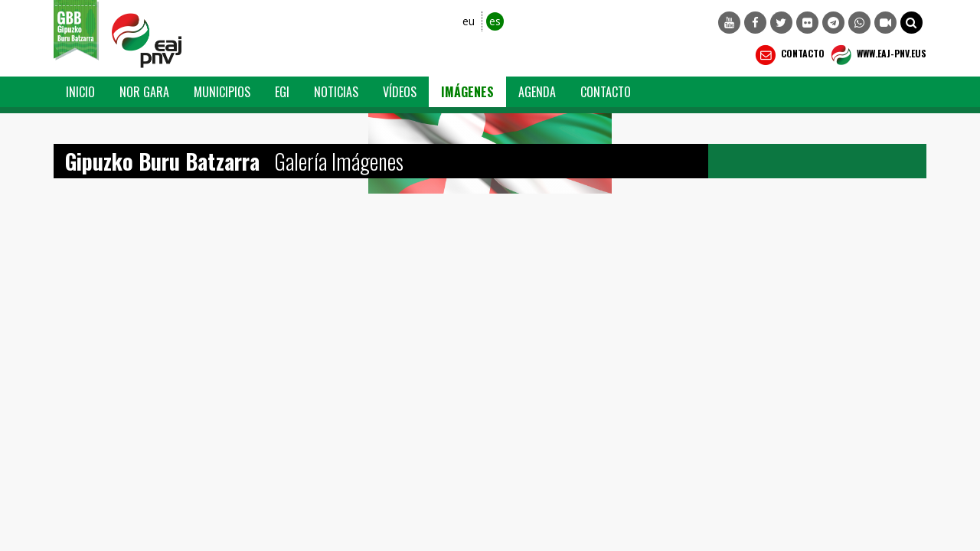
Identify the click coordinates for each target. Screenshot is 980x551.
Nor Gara (144, 92)
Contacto (788, 55)
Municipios (222, 92)
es (495, 21)
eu (469, 21)
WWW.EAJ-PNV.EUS (877, 55)
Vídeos (400, 92)
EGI (282, 92)
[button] (911, 23)
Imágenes (467, 92)
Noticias (336, 92)
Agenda (537, 92)
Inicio (80, 92)
